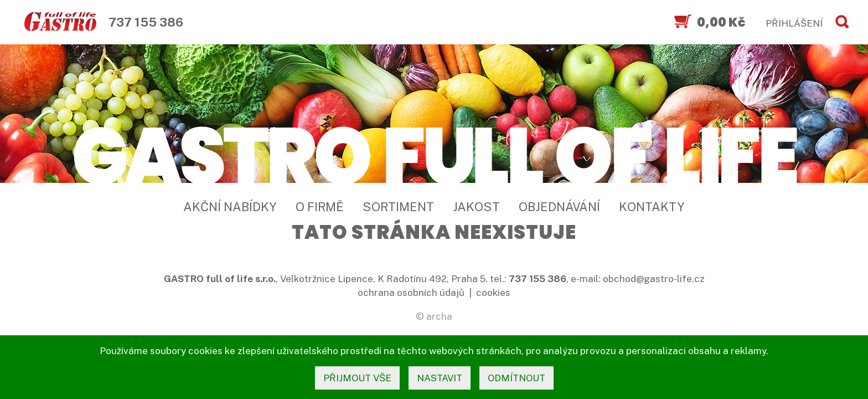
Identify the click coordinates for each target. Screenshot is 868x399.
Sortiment (398, 207)
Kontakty (652, 207)
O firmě (320, 207)
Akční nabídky (230, 207)
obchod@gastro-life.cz (654, 279)
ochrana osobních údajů (411, 293)
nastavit (440, 378)
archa (439, 316)
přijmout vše (357, 378)
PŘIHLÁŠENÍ (794, 23)
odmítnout (516, 378)
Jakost (476, 207)
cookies (493, 293)
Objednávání (559, 207)
